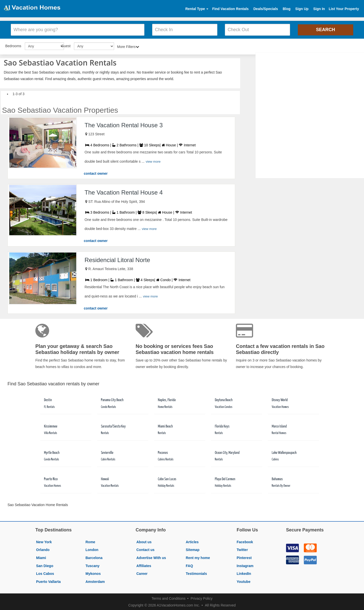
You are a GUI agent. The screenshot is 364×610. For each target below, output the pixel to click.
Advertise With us (151, 557)
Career (142, 573)
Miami (41, 557)
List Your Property (344, 9)
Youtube (244, 581)
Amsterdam (95, 581)
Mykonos (93, 573)
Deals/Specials (266, 9)
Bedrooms (13, 45)
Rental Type (197, 9)
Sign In (319, 9)
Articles (192, 541)
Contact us (145, 549)
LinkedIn (244, 573)
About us (144, 541)
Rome (90, 541)
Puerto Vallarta (48, 581)
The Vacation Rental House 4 (124, 192)
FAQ (189, 565)
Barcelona (94, 557)
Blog (287, 9)
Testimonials (196, 573)
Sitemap (193, 549)
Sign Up (302, 9)
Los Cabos (45, 573)
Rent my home (198, 557)
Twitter (242, 549)
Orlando (43, 549)
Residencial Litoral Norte (117, 259)
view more (153, 161)
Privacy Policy (201, 598)
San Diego (45, 565)
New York (44, 541)
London (92, 549)
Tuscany (93, 565)
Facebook (245, 541)
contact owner (96, 173)
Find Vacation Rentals (230, 9)
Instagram (245, 565)
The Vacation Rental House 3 (124, 124)
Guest (66, 45)
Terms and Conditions (169, 598)
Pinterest (244, 557)
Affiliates (144, 565)
